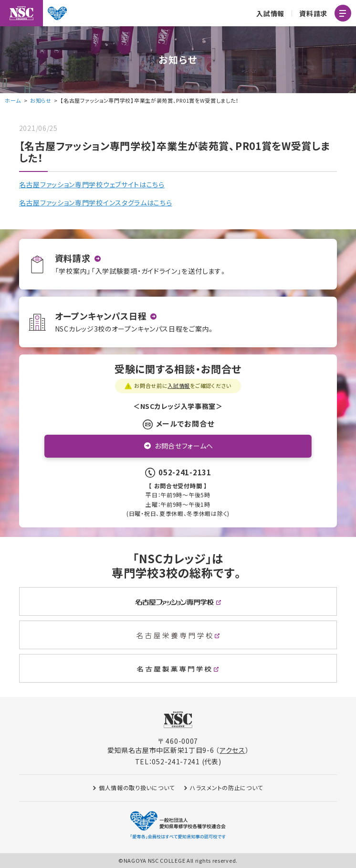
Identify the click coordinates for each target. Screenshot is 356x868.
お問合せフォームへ (184, 446)
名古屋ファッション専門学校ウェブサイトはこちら (92, 184)
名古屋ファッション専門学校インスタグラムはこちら (96, 203)
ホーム (13, 100)
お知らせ (41, 100)
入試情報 (270, 13)
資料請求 (313, 13)
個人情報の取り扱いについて (137, 788)
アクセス (232, 750)
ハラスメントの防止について (226, 788)
